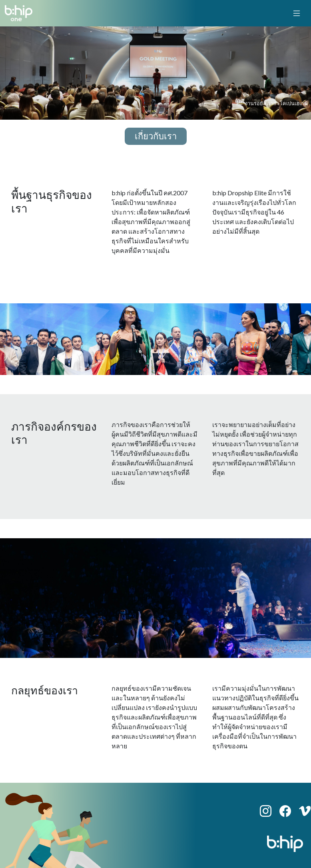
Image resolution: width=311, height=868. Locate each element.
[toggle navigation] (297, 13)
